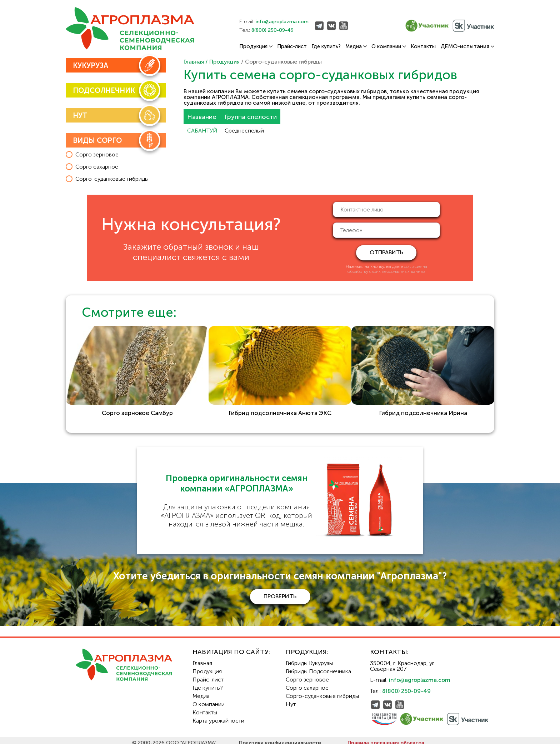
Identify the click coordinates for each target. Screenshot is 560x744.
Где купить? (326, 47)
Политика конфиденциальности (280, 738)
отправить (386, 252)
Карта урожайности (218, 716)
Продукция (256, 47)
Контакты (423, 47)
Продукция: (307, 647)
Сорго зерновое (307, 675)
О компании (389, 47)
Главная (202, 658)
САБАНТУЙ (202, 131)
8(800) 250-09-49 (272, 30)
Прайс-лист (292, 47)
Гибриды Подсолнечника (318, 666)
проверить (280, 591)
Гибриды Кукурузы (309, 658)
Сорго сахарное (307, 683)
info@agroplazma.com (282, 22)
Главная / (196, 62)
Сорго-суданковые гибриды (322, 691)
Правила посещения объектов (386, 738)
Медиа (356, 47)
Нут (291, 699)
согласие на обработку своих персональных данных (387, 269)
